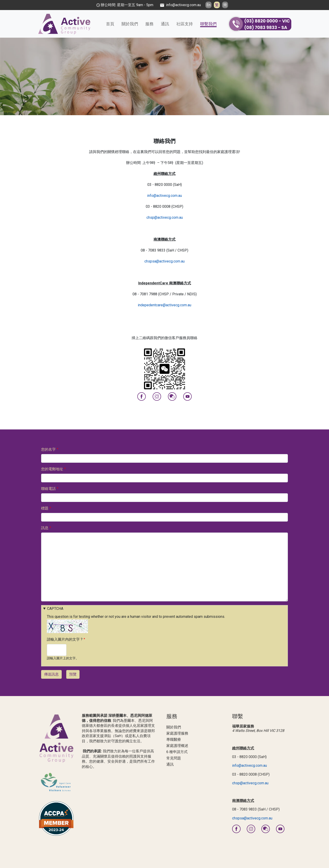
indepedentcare (150, 305)
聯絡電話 (48, 489)
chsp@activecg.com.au (165, 217)
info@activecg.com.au (164, 196)
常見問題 (174, 758)
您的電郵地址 (52, 469)
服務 (149, 24)
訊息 (45, 528)
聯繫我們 (208, 24)
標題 (45, 508)
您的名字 (48, 449)
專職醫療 (174, 739)
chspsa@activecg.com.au (164, 261)
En (208, 5)
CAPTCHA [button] (55, 609)
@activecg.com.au (177, 305)
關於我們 (130, 24)
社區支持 (185, 24)
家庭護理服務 (177, 733)
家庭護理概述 (177, 746)
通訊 (165, 24)
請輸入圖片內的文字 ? (65, 639)
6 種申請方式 (177, 752)
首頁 (110, 24)
